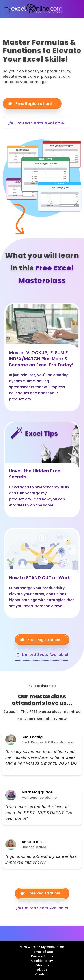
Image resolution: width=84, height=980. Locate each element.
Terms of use (42, 952)
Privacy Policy (42, 956)
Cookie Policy (42, 961)
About (42, 970)
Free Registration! (34, 104)
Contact (42, 974)
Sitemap (42, 965)
